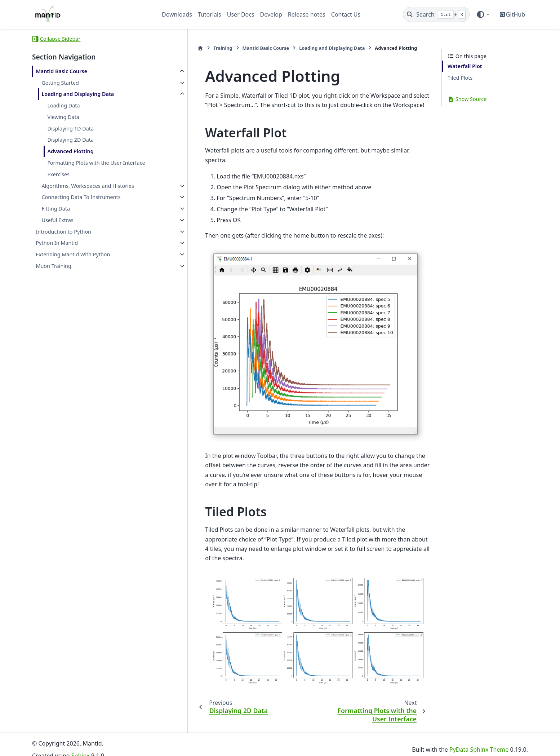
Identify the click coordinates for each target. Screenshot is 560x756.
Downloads (177, 14)
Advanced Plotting (70, 151)
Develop (271, 14)
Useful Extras (57, 220)
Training (188, 48)
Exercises (58, 174)
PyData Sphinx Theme (479, 739)
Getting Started (60, 83)
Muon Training (53, 266)
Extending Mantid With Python (73, 254)
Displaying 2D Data (70, 140)
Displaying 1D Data (70, 129)
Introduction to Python (63, 232)
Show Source (467, 99)
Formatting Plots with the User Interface (96, 163)
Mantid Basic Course (61, 71)
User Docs (241, 14)
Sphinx (81, 746)
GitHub (515, 14)
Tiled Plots (460, 78)
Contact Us (346, 14)
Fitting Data (56, 209)
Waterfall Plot (465, 66)
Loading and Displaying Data (78, 94)
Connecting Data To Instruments (81, 197)
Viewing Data (63, 117)
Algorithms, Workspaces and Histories (88, 186)
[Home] (166, 48)
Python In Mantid (57, 243)
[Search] (436, 14)
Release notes (307, 14)
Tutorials (210, 14)
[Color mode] (483, 14)
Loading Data (63, 105)
